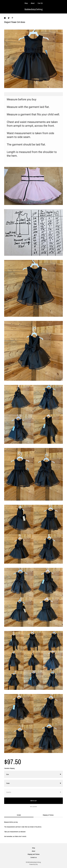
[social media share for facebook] (5, 18)
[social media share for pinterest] (12, 18)
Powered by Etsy (33, 864)
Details (19, 815)
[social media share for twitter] (9, 18)
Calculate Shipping (9, 768)
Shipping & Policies (48, 815)
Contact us (34, 857)
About (33, 3)
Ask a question (33, 807)
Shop (26, 3)
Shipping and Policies (34, 854)
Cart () (40, 3)
